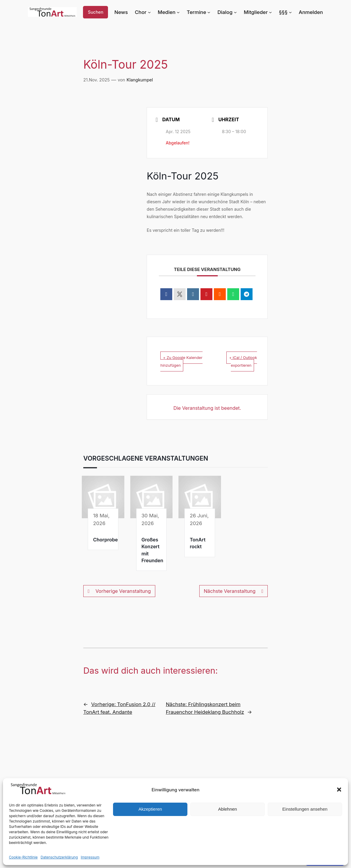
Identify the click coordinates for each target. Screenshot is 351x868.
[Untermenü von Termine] (214, 12)
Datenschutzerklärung (56, 857)
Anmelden (312, 12)
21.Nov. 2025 (96, 80)
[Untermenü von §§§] (292, 12)
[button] (339, 790)
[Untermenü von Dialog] (239, 12)
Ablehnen (227, 809)
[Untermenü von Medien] (185, 12)
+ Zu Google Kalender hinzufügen (177, 365)
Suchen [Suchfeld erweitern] (101, 12)
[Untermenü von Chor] (157, 12)
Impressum (85, 857)
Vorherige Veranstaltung (118, 599)
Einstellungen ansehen (305, 809)
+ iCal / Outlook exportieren (240, 361)
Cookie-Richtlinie (22, 857)
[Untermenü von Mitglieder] (272, 12)
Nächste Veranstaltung (234, 599)
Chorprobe (105, 548)
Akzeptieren (150, 809)
